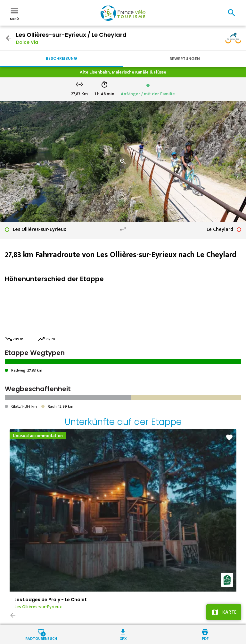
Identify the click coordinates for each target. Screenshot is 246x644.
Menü (14, 13)
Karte (229, 612)
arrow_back (9, 38)
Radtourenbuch (41, 638)
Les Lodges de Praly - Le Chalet (51, 600)
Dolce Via (27, 42)
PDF (205, 638)
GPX (123, 638)
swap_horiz (123, 229)
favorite (229, 437)
